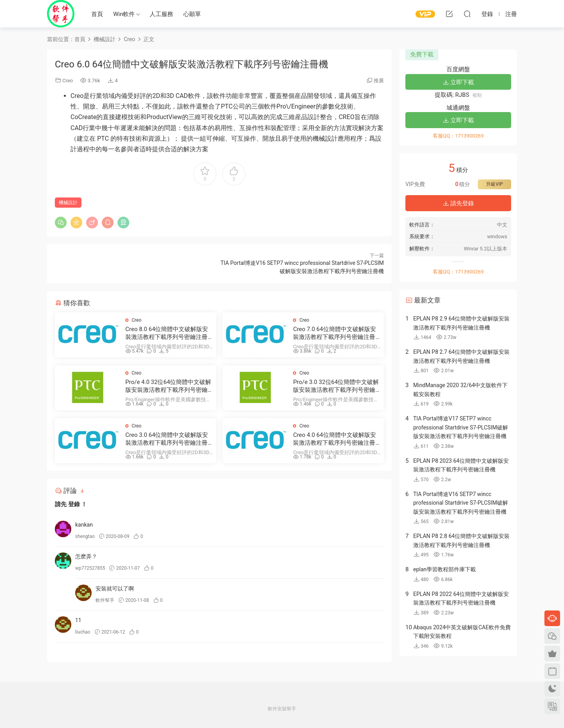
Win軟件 (124, 14)
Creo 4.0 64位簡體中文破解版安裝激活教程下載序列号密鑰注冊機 (334, 439)
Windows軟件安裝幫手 (61, 14)
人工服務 (161, 14)
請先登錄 (458, 203)
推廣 (379, 81)
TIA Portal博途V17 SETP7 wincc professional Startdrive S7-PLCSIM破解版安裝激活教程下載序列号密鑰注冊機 (461, 427)
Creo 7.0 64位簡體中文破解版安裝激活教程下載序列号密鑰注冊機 (334, 333)
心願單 (192, 14)
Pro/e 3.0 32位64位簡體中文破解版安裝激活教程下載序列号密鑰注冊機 (336, 386)
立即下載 (458, 82)
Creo (68, 81)
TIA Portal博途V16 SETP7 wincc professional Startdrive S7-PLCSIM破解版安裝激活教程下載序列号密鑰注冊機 (461, 503)
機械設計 (68, 203)
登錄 (74, 504)
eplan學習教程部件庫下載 (445, 569)
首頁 (97, 14)
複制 (477, 95)
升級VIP (494, 184)
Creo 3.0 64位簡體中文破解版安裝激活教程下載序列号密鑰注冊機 (167, 439)
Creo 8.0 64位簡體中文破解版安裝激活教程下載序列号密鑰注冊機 (167, 333)
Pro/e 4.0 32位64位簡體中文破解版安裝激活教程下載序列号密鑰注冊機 (168, 386)
